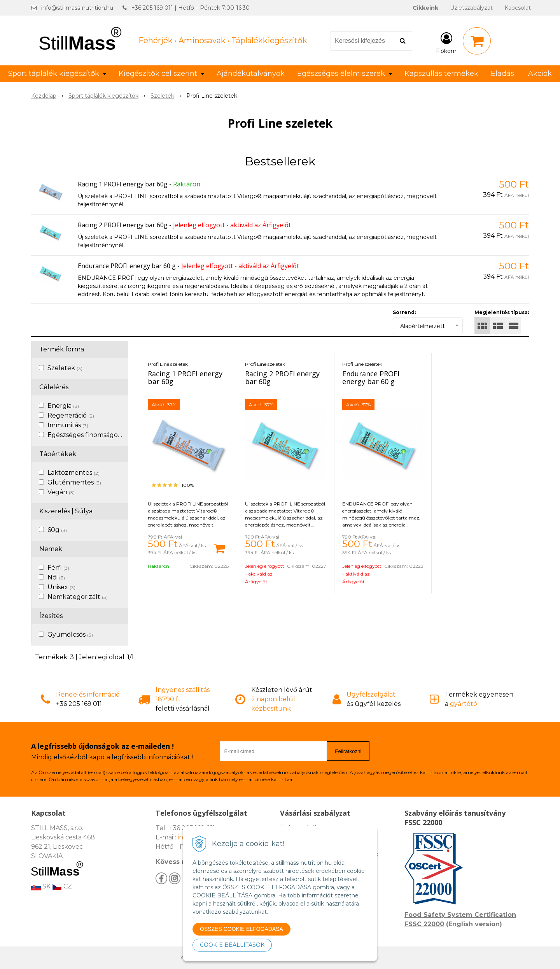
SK (41, 886)
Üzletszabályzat (471, 8)
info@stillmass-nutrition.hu (77, 8)
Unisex (61, 587)
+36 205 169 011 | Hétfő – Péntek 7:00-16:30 (191, 8)
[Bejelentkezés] (446, 42)
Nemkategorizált (78, 597)
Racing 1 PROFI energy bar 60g (123, 184)
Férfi (58, 568)
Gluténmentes (74, 482)
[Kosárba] (219, 548)
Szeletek (65, 368)
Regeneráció (71, 415)
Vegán (61, 492)
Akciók (540, 74)
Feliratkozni (348, 751)
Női (56, 577)
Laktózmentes (73, 473)
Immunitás (68, 425)
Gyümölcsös (70, 635)
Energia (63, 406)
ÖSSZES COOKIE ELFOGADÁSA (241, 929)
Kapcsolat (518, 8)
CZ (62, 886)
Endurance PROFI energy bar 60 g (127, 266)
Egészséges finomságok (88, 435)
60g (57, 530)
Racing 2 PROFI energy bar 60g (123, 225)
